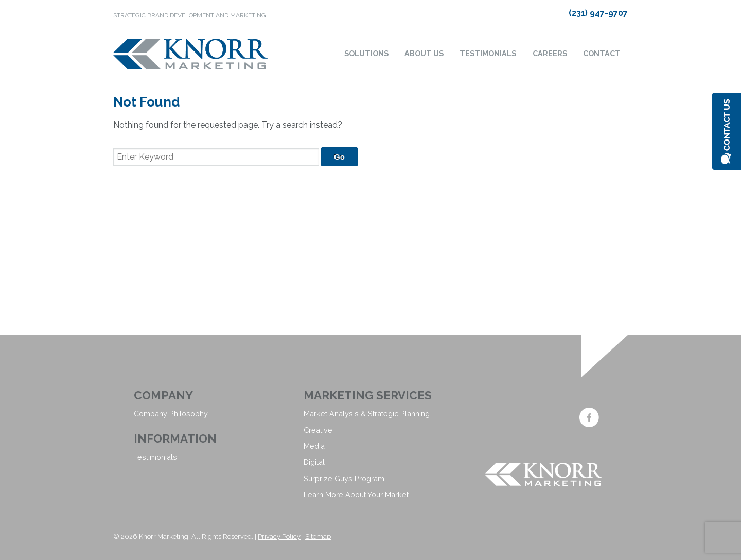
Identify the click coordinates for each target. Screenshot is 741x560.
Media (314, 446)
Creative (318, 430)
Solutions (366, 53)
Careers (550, 53)
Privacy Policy (279, 537)
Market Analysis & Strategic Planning (367, 414)
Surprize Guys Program (344, 478)
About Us (424, 53)
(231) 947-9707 (598, 13)
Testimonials (488, 53)
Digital (314, 462)
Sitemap (318, 537)
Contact (602, 53)
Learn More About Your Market (356, 494)
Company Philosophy (171, 414)
